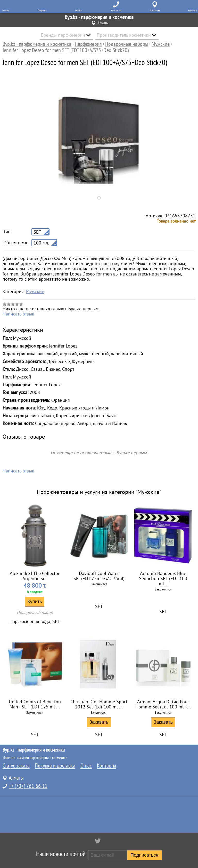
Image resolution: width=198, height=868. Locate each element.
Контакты (106, 766)
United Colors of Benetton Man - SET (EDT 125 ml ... (35, 704)
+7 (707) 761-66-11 (28, 786)
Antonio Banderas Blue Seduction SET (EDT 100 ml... (163, 579)
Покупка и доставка (55, 766)
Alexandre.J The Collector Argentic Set (35, 576)
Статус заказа (16, 766)
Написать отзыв (18, 314)
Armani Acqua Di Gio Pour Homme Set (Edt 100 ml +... (163, 704)
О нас (86, 766)
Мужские (35, 291)
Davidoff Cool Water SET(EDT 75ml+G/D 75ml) (99, 576)
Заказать (99, 722)
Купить (35, 602)
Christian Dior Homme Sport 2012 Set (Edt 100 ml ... (99, 704)
